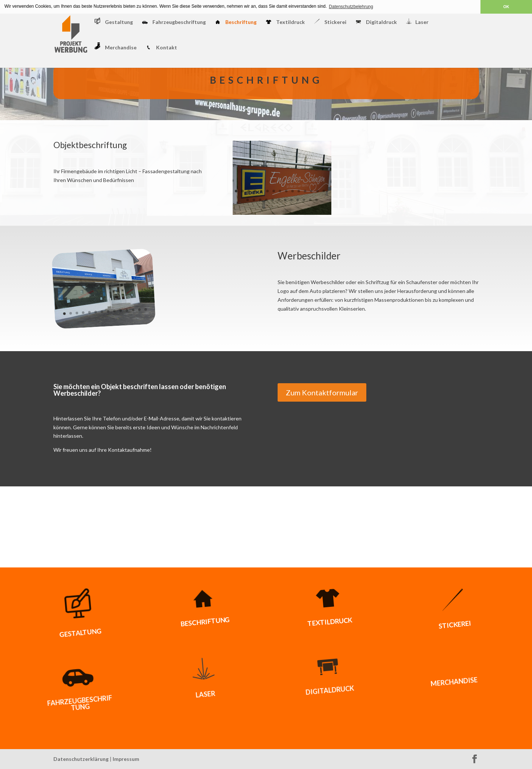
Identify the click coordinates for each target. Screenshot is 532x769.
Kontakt (161, 48)
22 (285, 200)
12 (305, 191)
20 (273, 200)
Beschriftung (236, 22)
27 (316, 200)
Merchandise (116, 46)
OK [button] (506, 7)
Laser (417, 22)
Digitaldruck (376, 22)
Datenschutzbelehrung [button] (351, 7)
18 (260, 200)
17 (254, 200)
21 (279, 200)
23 (291, 200)
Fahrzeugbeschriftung (174, 22)
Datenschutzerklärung (81, 759)
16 (248, 200)
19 (266, 200)
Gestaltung (114, 21)
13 (311, 191)
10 (293, 191)
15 (324, 191)
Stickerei (330, 22)
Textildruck (285, 22)
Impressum (126, 759)
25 (304, 200)
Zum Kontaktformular (322, 392)
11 (299, 191)
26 (310, 200)
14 (318, 191)
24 (298, 200)
